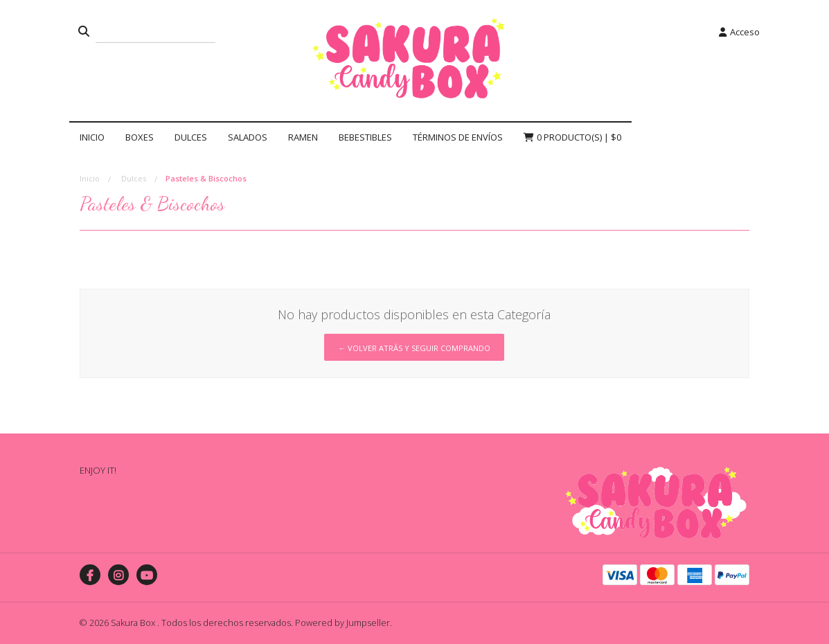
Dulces (191, 137)
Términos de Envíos (458, 137)
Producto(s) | (572, 137)
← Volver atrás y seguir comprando (414, 348)
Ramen (303, 137)
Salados (248, 137)
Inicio (92, 137)
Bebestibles (365, 137)
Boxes (140, 137)
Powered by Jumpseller (342, 623)
